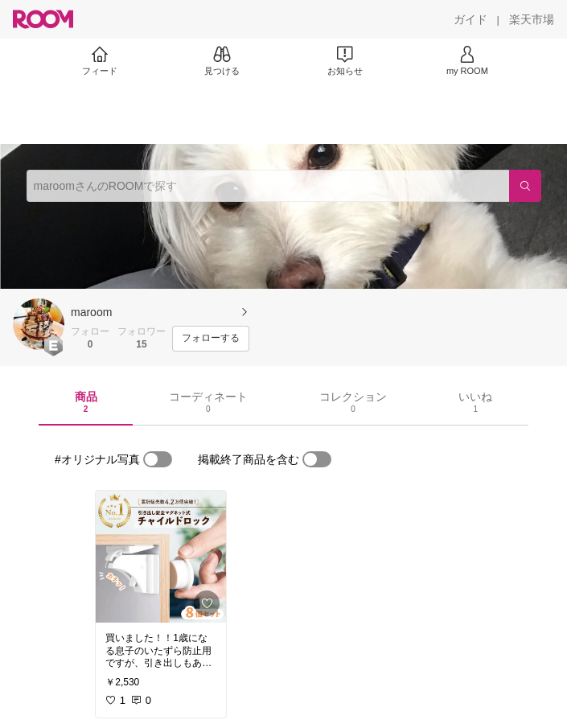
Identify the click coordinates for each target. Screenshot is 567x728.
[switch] (158, 459)
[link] (161, 557)
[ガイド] (470, 19)
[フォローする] (211, 339)
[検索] (525, 186)
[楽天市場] (532, 19)
